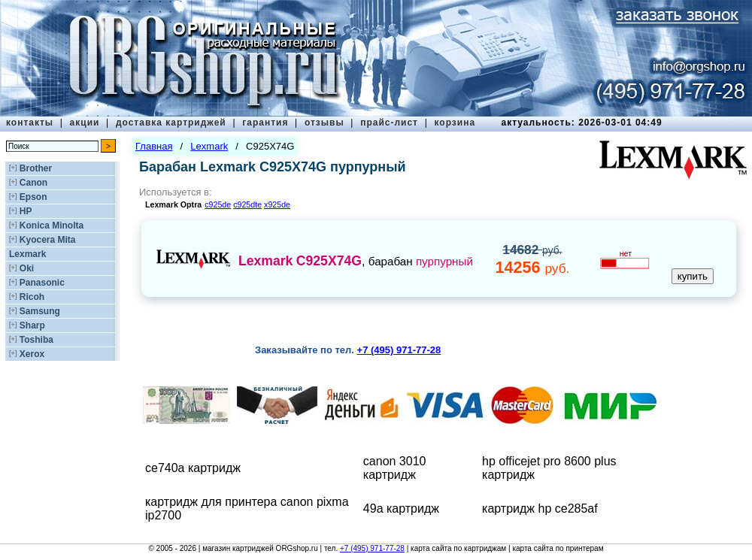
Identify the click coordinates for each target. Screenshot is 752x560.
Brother (36, 168)
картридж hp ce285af (540, 509)
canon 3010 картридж (395, 468)
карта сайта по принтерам (558, 548)
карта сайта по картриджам (458, 548)
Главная (154, 146)
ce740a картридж (193, 468)
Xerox (32, 354)
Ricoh (32, 297)
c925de (218, 204)
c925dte (247, 204)
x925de (277, 204)
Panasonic (42, 283)
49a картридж (401, 509)
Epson (33, 197)
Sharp (32, 325)
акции (85, 123)
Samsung (40, 311)
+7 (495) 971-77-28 (372, 548)
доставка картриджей (171, 123)
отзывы (324, 123)
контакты (30, 123)
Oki (27, 268)
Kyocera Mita (48, 240)
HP (26, 211)
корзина (455, 123)
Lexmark (27, 254)
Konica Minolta (52, 226)
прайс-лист (389, 123)
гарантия (265, 123)
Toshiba (36, 340)
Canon (33, 183)
